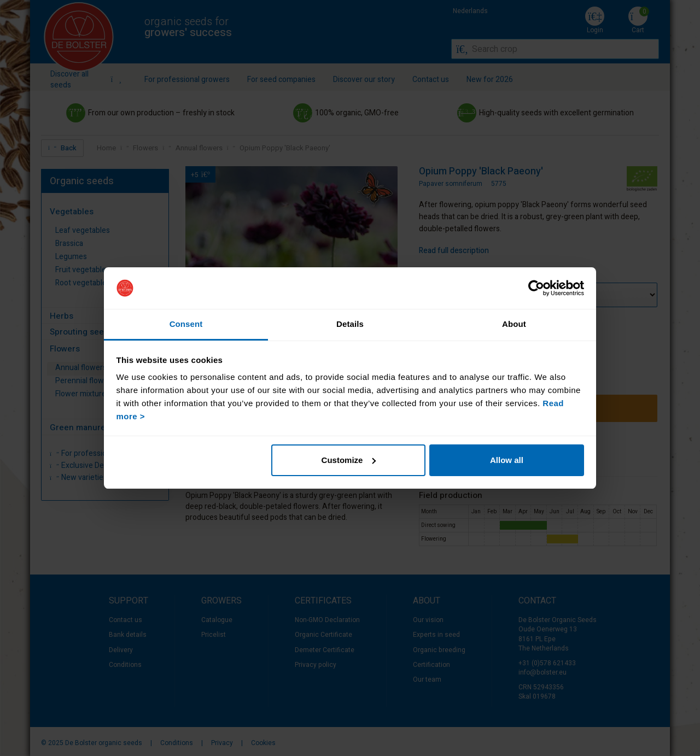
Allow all (507, 460)
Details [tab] (350, 324)
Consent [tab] (186, 324)
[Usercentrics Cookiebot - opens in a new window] (536, 288)
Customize (349, 460)
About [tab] (514, 324)
